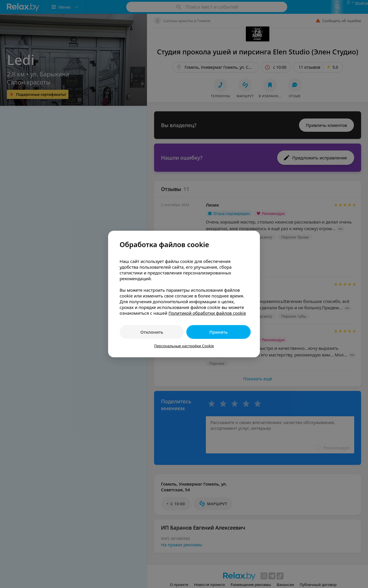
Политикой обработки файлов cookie (207, 313)
